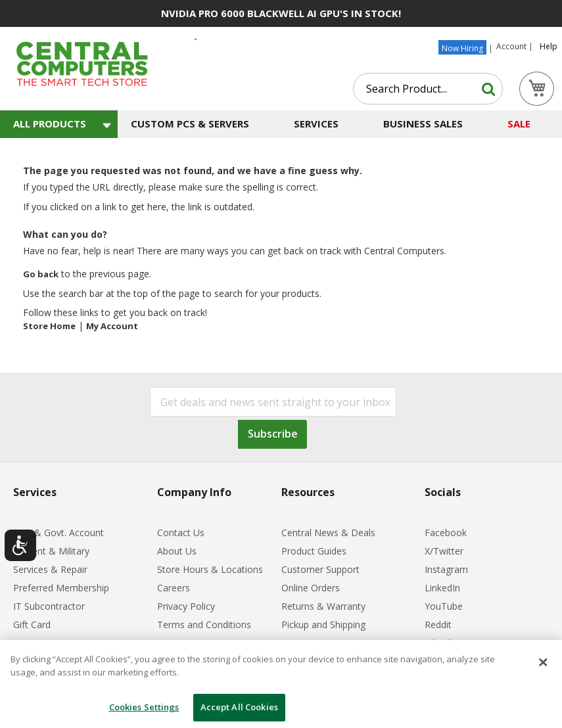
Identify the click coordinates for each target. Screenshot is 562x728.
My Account (112, 326)
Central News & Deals (328, 533)
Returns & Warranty (323, 606)
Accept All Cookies (239, 707)
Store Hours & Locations (210, 569)
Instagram (446, 569)
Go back (41, 274)
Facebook (446, 533)
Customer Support (320, 569)
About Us (177, 551)
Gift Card (32, 625)
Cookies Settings (144, 707)
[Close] (544, 662)
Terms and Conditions (204, 625)
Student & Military (51, 551)
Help (549, 47)
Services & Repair (50, 569)
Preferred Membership (61, 588)
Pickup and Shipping (323, 625)
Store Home (49, 326)
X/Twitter (444, 551)
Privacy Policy (186, 606)
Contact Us (181, 533)
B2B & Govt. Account (59, 533)
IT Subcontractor (49, 606)
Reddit (438, 625)
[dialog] (281, 684)
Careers (174, 588)
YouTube (444, 606)
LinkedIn (442, 588)
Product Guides (314, 551)
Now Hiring (462, 48)
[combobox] (428, 89)
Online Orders (311, 588)
